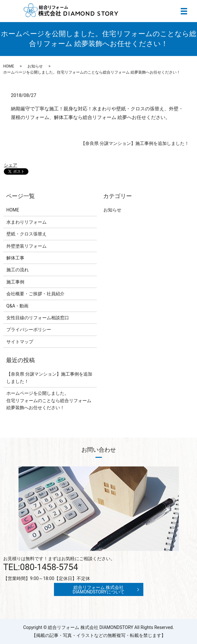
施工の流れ (18, 270)
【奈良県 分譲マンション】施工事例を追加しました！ (135, 143)
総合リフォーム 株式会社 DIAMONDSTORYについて (98, 590)
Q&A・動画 (17, 306)
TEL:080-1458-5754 (41, 567)
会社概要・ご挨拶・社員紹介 (35, 294)
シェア (11, 165)
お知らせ (35, 66)
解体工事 (15, 258)
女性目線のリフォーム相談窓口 (38, 318)
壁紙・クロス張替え (27, 234)
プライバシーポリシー (29, 330)
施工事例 (15, 282)
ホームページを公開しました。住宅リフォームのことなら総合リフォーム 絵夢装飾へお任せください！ (49, 400)
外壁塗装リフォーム (27, 246)
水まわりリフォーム (27, 222)
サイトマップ (20, 342)
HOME (9, 66)
